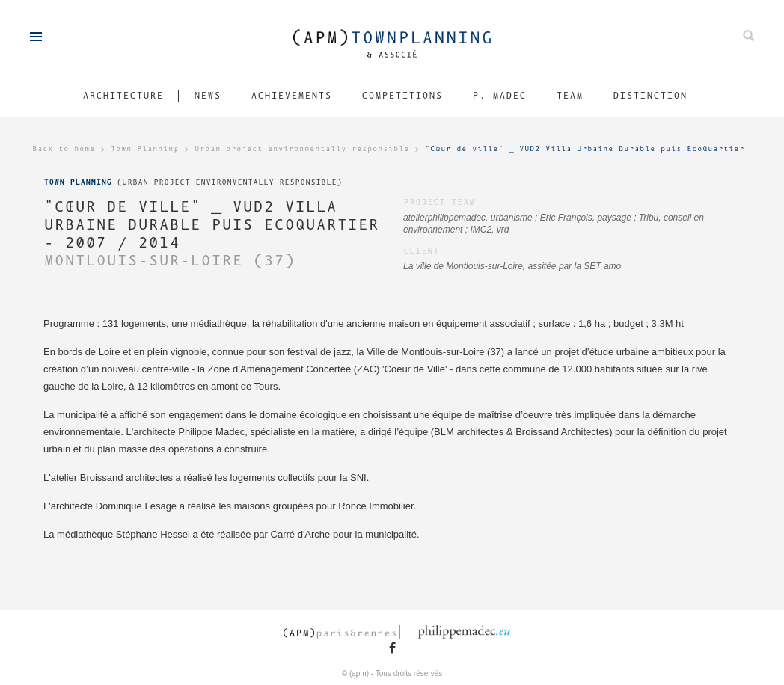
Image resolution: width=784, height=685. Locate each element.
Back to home (64, 149)
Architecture (123, 96)
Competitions (402, 96)
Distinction (650, 96)
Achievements (291, 96)
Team (569, 96)
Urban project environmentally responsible (302, 149)
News (207, 96)
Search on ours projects (748, 36)
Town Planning (145, 149)
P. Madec (499, 96)
